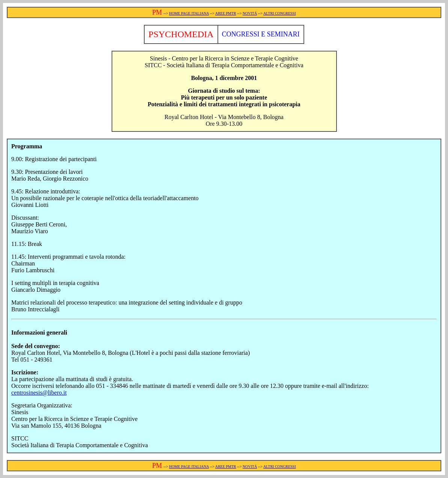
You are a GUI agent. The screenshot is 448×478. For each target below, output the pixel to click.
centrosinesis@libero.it (39, 393)
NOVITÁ (250, 13)
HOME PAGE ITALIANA (189, 13)
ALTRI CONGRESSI (280, 13)
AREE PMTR (226, 13)
